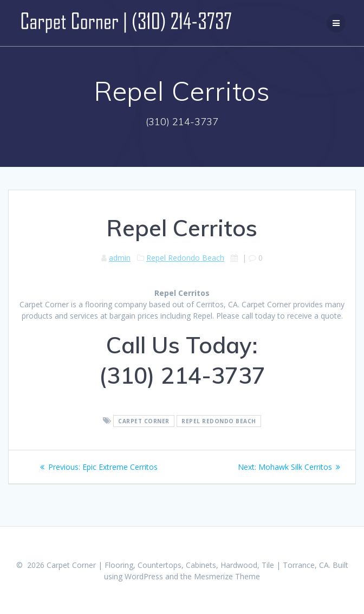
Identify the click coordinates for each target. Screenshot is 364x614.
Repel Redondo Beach (185, 258)
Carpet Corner (144, 421)
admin (120, 258)
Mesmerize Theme (227, 576)
